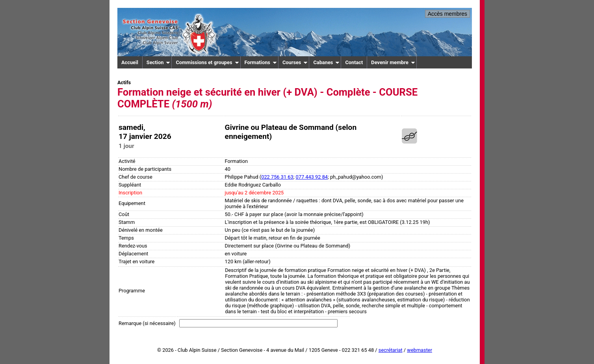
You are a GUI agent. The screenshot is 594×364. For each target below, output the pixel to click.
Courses (295, 62)
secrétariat (391, 350)
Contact (354, 62)
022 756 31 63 (277, 177)
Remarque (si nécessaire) (147, 323)
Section (159, 62)
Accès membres (447, 14)
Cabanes (326, 62)
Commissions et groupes (207, 62)
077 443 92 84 (312, 177)
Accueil (130, 62)
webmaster (420, 350)
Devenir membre (393, 62)
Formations (261, 62)
